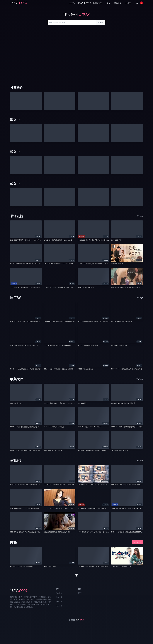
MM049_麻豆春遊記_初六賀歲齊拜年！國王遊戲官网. (129, 287)
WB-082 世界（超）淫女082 (54, 450)
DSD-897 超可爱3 (16, 403)
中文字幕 (72, 3)
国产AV (80, 3)
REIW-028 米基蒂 (50, 566)
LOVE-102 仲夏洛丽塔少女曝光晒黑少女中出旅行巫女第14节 (98, 532)
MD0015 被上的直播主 (85, 369)
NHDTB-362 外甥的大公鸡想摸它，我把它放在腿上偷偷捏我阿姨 (66, 485)
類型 (80, 593)
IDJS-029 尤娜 (116, 240)
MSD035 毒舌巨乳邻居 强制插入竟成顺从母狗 (93, 322)
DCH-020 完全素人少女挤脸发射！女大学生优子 (26, 240)
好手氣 (137, 542)
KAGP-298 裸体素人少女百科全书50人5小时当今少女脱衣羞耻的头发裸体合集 (104, 264)
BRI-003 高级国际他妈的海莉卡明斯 (123, 403)
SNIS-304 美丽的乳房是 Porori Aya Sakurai (126, 508)
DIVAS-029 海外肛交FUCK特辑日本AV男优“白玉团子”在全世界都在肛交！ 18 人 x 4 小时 (108, 450)
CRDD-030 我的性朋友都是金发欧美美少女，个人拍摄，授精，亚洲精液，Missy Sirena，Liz (41, 427)
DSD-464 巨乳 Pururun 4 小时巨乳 (89, 427)
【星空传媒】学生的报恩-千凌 (121, 566)
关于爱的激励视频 (117, 264)
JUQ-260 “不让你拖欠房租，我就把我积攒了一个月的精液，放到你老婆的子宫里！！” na (40, 287)
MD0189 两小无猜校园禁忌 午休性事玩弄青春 (127, 369)
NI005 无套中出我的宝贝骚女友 (88, 345)
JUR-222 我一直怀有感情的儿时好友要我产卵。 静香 (95, 508)
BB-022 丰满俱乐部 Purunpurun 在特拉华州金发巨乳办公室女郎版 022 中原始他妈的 (39, 450)
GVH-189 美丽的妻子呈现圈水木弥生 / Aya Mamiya (28, 508)
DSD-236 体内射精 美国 (86, 287)
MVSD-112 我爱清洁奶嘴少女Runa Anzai (58, 240)
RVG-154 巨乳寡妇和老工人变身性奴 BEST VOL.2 (128, 532)
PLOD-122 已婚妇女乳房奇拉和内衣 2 (23, 566)
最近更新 (59, 593)
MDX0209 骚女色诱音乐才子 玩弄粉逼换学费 (25, 369)
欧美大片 (88, 3)
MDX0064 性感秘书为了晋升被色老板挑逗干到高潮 (27, 322)
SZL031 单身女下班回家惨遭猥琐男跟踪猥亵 (59, 369)
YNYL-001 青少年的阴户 (120, 450)
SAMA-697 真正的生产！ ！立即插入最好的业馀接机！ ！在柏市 (66, 264)
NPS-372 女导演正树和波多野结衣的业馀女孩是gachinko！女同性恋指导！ (35, 532)
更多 (140, 216)
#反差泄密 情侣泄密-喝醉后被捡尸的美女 (58, 532)
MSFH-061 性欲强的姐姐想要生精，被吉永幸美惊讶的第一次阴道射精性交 (35, 264)
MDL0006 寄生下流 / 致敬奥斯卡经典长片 (24, 345)
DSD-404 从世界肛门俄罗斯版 (54, 427)
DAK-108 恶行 (82, 403)
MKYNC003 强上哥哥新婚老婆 (122, 322)
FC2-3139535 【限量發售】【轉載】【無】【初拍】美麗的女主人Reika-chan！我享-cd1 (74, 508)
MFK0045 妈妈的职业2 (119, 345)
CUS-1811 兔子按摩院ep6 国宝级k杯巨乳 (58, 345)
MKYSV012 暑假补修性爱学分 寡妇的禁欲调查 (59, 322)
